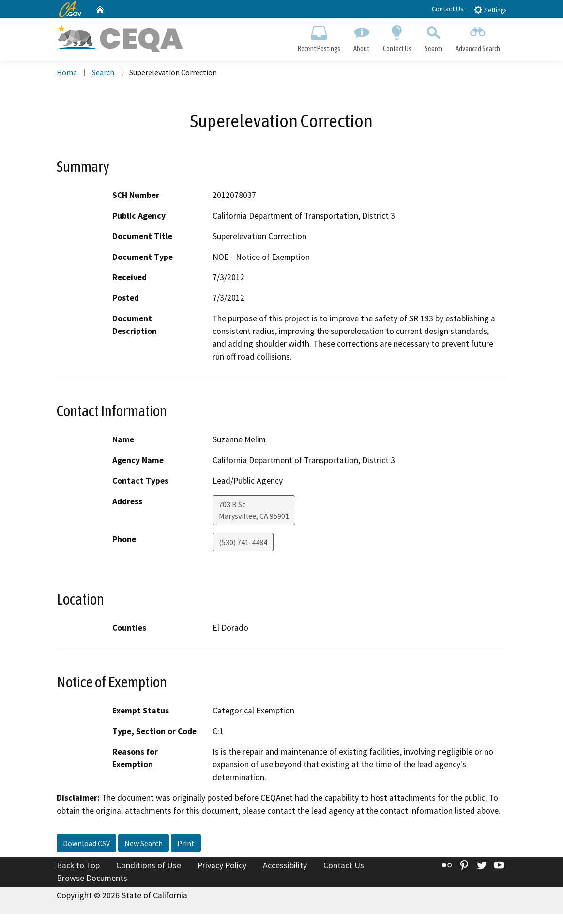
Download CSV (86, 843)
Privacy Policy (222, 865)
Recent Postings (319, 37)
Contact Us (448, 9)
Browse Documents (92, 878)
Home (67, 72)
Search (433, 37)
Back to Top (78, 865)
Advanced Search (478, 37)
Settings (490, 9)
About (362, 37)
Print (186, 843)
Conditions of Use (149, 865)
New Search (144, 843)
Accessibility (285, 865)
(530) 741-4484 (243, 542)
